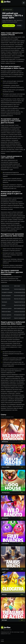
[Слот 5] (13, 533)
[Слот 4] (13, 508)
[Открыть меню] (24, 3)
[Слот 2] (13, 457)
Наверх (2, 641)
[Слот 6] (13, 558)
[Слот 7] (13, 584)
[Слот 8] (13, 610)
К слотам (19, 25)
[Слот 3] (13, 482)
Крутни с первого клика (9, 26)
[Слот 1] (13, 431)
